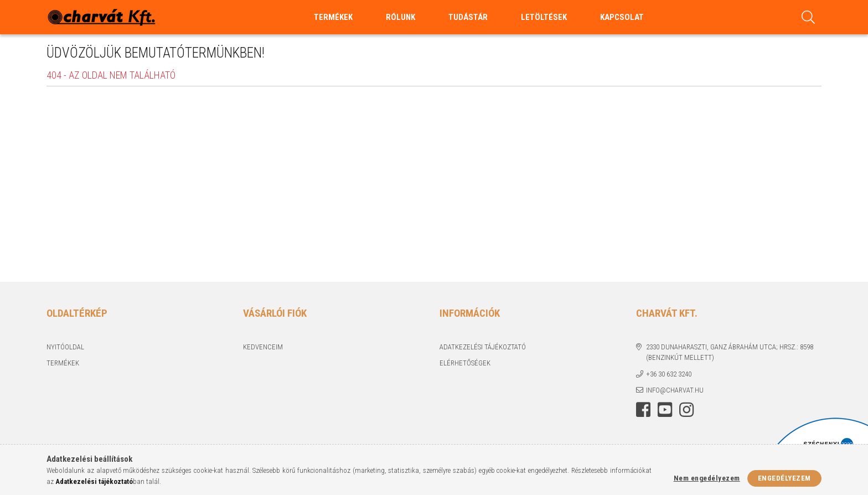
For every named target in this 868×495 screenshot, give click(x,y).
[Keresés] (808, 17)
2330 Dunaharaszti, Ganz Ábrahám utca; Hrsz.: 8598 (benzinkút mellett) (730, 352)
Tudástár (468, 17)
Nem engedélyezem (707, 478)
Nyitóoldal (65, 347)
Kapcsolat (622, 17)
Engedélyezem (784, 478)
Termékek (63, 363)
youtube (665, 410)
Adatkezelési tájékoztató (483, 347)
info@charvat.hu (675, 390)
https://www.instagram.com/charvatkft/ (686, 410)
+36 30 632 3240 (669, 374)
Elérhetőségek (465, 363)
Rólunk (401, 17)
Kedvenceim (263, 347)
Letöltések (544, 17)
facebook (643, 410)
